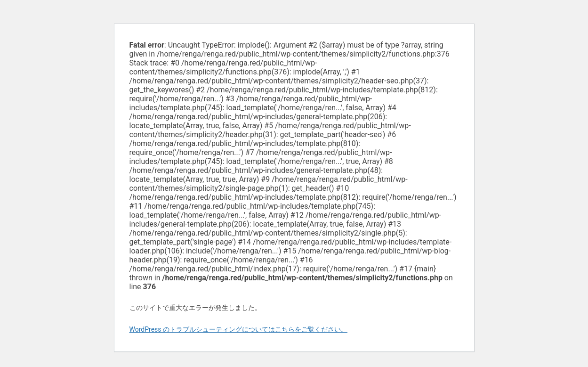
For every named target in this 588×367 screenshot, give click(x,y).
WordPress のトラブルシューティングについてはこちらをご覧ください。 (239, 329)
